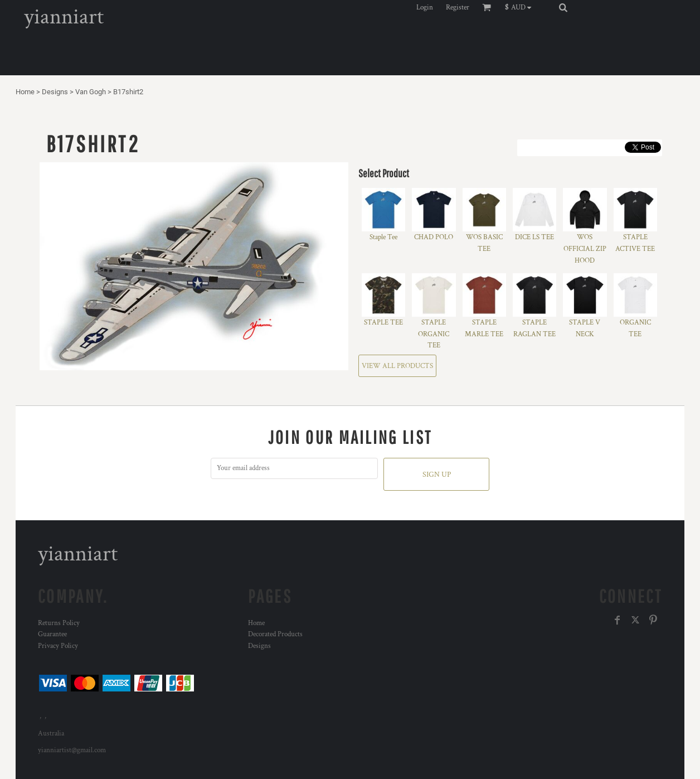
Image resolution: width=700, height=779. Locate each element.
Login (425, 8)
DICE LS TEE (534, 237)
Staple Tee (383, 237)
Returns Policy (59, 623)
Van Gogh (91, 92)
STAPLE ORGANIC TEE (434, 334)
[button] (521, 7)
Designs (55, 92)
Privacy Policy (58, 646)
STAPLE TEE (383, 323)
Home (25, 92)
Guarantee (52, 634)
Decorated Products (275, 634)
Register (458, 8)
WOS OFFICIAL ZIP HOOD (585, 249)
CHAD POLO (434, 237)
